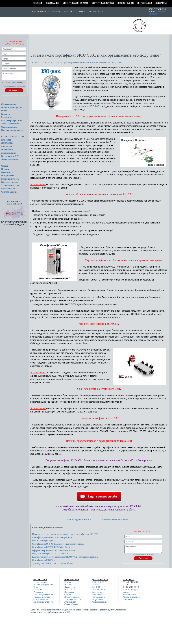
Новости (5, 169)
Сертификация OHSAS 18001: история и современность (58, 544)
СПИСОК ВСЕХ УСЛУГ (14, 137)
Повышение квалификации (99, 596)
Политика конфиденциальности (14, 87)
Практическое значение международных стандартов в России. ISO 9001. (65, 534)
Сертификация (9, 104)
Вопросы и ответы (10, 179)
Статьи (5, 166)
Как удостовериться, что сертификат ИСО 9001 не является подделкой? (65, 557)
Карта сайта (129, 599)
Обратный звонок (131, 597)
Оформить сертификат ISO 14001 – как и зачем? (54, 550)
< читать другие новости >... (80, 519)
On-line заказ (96, 12)
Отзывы (81, 12)
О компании (47, 3)
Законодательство (10, 185)
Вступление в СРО (10, 156)
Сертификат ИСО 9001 (93, 3)
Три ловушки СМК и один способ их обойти (53, 563)
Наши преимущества (12, 107)
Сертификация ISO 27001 (44, 560)
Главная (34, 3)
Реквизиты (7, 117)
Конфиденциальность (12, 130)
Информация (138, 3)
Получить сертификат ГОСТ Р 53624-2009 (52, 554)
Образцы (68, 12)
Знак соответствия (10, 124)
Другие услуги (119, 3)
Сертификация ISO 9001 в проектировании (52, 537)
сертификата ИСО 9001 (87, 106)
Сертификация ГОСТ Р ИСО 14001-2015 (51, 547)
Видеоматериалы (10, 182)
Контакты (156, 3)
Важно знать (7, 172)
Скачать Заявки (9, 192)
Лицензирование (9, 159)
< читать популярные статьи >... (117, 519)
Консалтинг (7, 146)
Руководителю (8, 189)
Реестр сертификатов (12, 120)
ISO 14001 (6, 140)
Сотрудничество (9, 127)
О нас (4, 111)
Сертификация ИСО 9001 (64, 3)
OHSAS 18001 (8, 143)
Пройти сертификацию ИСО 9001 (48, 541)
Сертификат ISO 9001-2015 (45, 12)
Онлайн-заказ (130, 594)
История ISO (8, 176)
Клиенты (6, 114)
